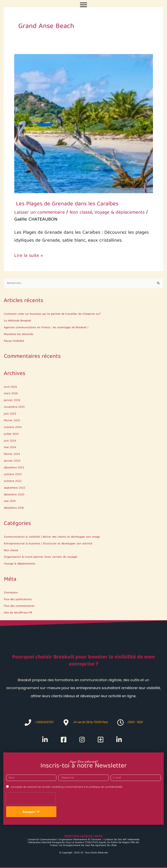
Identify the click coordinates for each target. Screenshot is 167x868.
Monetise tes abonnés (19, 334)
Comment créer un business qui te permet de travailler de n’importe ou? (52, 314)
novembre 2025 (14, 407)
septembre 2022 (15, 488)
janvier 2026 (12, 400)
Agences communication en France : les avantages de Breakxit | (46, 328)
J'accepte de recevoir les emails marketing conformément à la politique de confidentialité (66, 787)
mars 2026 (11, 394)
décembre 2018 (14, 508)
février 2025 (12, 421)
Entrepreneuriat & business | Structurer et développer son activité (48, 544)
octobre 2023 (13, 474)
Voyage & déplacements (20, 564)
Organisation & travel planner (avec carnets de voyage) (40, 557)
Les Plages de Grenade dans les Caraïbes (66, 204)
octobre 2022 (13, 481)
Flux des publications (18, 599)
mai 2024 (10, 447)
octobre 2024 (13, 427)
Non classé (11, 550)
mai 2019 (10, 501)
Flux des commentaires (19, 606)
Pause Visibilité (14, 341)
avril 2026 (10, 387)
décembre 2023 (14, 468)
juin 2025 (10, 414)
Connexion (11, 593)
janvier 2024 (12, 461)
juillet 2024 (11, 434)
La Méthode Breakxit (18, 321)
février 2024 (12, 454)
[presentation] (31, 799)
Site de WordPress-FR (18, 613)
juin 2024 (10, 441)
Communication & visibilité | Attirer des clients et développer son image (52, 537)
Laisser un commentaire (40, 213)
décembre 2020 (14, 495)
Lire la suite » (29, 256)
